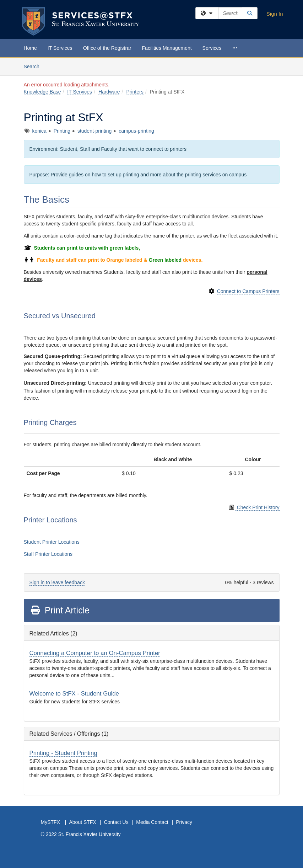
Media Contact (152, 822)
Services (212, 48)
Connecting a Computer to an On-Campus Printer (95, 653)
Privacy (184, 822)
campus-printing (136, 131)
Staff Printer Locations (48, 554)
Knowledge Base (42, 92)
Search (34, 66)
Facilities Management (167, 48)
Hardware (109, 92)
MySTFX (50, 822)
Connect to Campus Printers (248, 291)
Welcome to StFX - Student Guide (74, 694)
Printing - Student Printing (63, 753)
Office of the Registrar (107, 48)
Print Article (60, 610)
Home (30, 48)
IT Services (60, 48)
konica (39, 131)
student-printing (95, 131)
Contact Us (116, 822)
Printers (135, 92)
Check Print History (258, 507)
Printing (62, 131)
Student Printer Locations (52, 542)
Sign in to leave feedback (57, 582)
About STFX (82, 822)
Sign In (275, 14)
